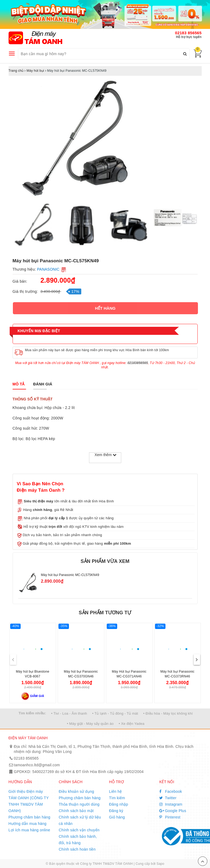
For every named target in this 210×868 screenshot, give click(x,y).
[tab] (19, 384)
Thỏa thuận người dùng (79, 804)
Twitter (168, 798)
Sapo (160, 864)
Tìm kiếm (117, 798)
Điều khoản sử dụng (76, 791)
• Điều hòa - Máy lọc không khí (168, 713)
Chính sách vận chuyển (79, 830)
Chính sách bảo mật (76, 811)
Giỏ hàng (117, 817)
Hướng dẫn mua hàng (28, 824)
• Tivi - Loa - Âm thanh (69, 713)
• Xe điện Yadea (132, 724)
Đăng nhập (119, 804)
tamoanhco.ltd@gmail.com (37, 765)
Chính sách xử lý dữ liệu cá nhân (80, 820)
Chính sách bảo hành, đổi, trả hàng (78, 840)
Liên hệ (116, 791)
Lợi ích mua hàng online (30, 830)
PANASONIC (48, 269)
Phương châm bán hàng (30, 817)
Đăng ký (116, 811)
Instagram (171, 804)
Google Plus (173, 811)
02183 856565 (188, 33)
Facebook (171, 791)
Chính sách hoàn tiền (77, 849)
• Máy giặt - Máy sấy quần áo (90, 724)
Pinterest (170, 817)
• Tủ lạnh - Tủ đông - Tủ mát (115, 713)
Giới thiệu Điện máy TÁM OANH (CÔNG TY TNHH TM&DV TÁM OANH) (29, 801)
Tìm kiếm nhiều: (32, 713)
